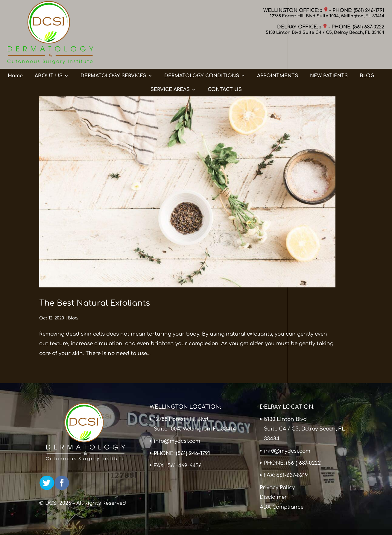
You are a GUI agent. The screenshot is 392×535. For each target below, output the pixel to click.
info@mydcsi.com (177, 441)
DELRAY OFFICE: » (302, 27)
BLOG (367, 52)
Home (15, 52)
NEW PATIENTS (329, 52)
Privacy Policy (277, 488)
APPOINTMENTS (278, 52)
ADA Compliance (282, 507)
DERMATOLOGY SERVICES (113, 52)
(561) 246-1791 (369, 10)
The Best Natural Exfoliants (95, 303)
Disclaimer (273, 497)
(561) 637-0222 (369, 27)
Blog (73, 318)
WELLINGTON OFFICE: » (295, 10)
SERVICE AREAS (170, 66)
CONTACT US (225, 66)
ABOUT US (49, 52)
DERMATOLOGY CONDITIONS (202, 52)
